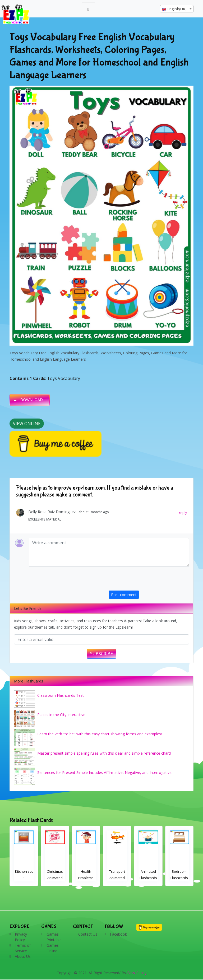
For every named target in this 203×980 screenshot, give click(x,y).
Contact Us (88, 934)
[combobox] (177, 9)
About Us (23, 956)
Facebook (118, 934)
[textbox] (177, 9)
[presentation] (149, 580)
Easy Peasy (137, 973)
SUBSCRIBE (101, 654)
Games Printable (54, 937)
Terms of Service (23, 948)
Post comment (124, 595)
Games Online (53, 948)
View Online (27, 424)
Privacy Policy (21, 937)
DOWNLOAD (32, 400)
